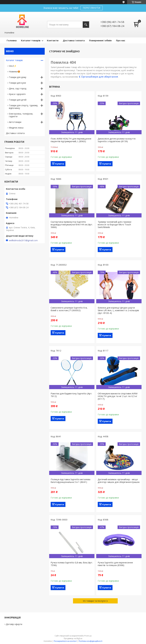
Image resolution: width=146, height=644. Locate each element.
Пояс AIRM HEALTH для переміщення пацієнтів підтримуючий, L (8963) (71, 140)
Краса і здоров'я (17, 94)
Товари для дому (18, 77)
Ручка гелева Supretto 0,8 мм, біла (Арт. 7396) (72, 564)
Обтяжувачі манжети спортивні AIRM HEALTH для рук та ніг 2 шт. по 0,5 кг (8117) (118, 396)
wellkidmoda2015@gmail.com (23, 240)
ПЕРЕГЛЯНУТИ (92, 8)
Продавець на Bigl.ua (73, 638)
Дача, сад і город (18, 88)
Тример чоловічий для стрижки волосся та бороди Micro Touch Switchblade (114, 224)
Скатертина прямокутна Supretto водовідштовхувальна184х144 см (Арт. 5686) (72, 224)
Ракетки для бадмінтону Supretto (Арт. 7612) (71, 395)
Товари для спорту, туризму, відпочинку (24, 107)
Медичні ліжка (16, 128)
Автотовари (15, 122)
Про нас (121, 40)
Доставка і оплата (74, 40)
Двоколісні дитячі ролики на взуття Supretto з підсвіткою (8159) (117, 140)
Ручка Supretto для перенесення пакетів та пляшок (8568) (115, 564)
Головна (12, 40)
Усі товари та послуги (94, 601)
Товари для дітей (18, 100)
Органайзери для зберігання (100, 77)
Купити (60, 164)
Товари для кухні (17, 83)
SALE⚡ (13, 66)
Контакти (53, 40)
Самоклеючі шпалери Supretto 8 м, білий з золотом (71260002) (69, 309)
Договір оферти (14, 624)
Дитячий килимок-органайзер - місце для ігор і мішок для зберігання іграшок (119, 481)
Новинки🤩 (15, 72)
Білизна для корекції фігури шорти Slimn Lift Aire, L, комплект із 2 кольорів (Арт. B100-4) (118, 310)
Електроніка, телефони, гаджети (21, 115)
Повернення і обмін (100, 40)
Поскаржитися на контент (65, 641)
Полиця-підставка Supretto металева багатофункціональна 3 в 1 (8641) (70, 481)
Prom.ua (88, 636)
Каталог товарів (31, 40)
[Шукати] (86, 25)
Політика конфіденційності (91, 641)
